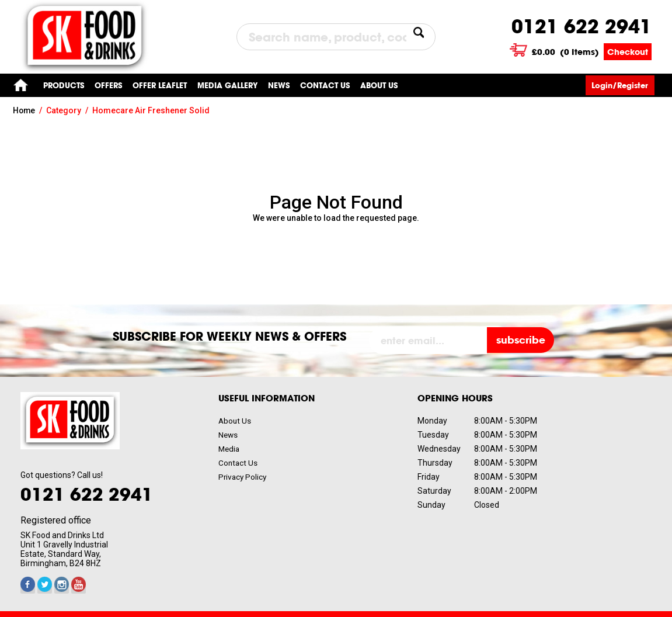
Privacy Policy (243, 477)
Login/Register (623, 85)
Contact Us (238, 463)
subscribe (523, 340)
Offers (108, 85)
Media (230, 449)
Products (64, 85)
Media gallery (227, 85)
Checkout (628, 52)
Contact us (325, 85)
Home (20, 85)
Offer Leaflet (160, 85)
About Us (379, 85)
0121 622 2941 (582, 26)
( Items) (566, 52)
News (279, 85)
